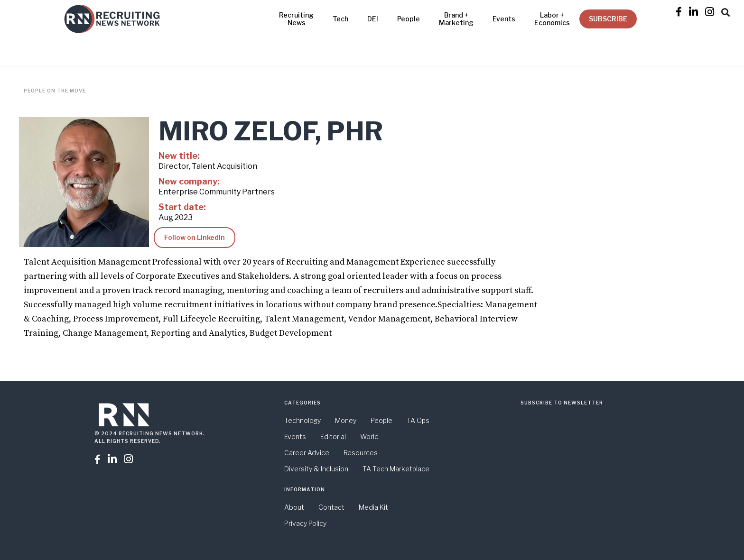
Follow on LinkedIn (195, 237)
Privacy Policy (305, 523)
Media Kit (373, 507)
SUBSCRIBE (608, 19)
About (294, 507)
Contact (331, 507)
